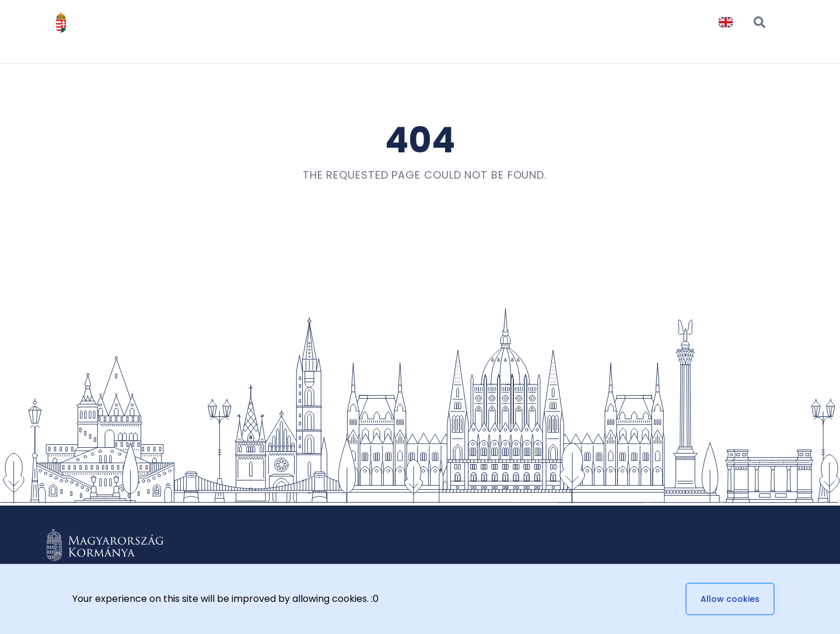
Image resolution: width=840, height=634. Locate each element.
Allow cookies (730, 599)
